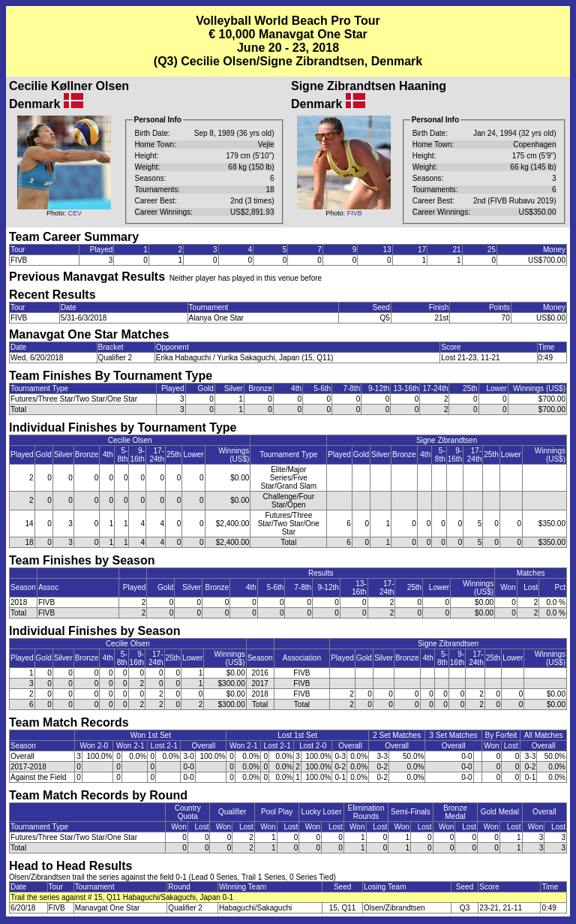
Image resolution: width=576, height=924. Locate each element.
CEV (75, 213)
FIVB (355, 213)
